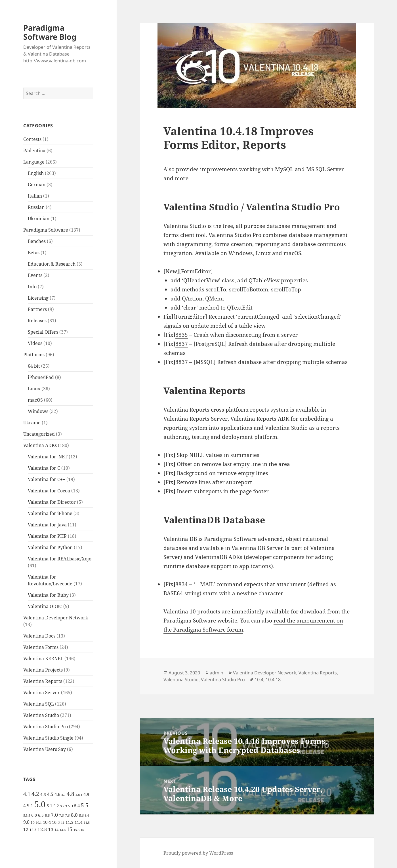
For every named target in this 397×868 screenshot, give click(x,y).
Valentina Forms (41, 647)
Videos (35, 343)
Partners (37, 309)
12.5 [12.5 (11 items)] (42, 829)
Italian (35, 196)
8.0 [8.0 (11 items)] (74, 815)
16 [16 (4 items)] (82, 830)
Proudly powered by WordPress (198, 853)
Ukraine (32, 423)
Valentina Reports (43, 681)
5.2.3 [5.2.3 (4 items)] (64, 806)
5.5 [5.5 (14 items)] (85, 805)
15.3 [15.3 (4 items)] (76, 830)
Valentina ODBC (45, 606)
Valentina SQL (39, 704)
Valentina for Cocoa (49, 491)
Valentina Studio (41, 715)
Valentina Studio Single (48, 738)
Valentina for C (44, 468)
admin (217, 673)
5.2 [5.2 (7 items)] (56, 806)
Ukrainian (39, 219)
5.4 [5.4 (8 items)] (77, 806)
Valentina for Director (52, 502)
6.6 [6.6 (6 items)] (47, 815)
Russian (36, 207)
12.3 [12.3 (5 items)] (33, 830)
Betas (34, 253)
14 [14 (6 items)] (56, 830)
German (37, 185)
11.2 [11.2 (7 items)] (70, 822)
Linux (34, 389)
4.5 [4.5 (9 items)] (50, 794)
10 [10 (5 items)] (33, 823)
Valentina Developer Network (56, 618)
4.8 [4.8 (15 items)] (71, 794)
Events (35, 275)
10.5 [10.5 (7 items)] (56, 822)
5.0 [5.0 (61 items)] (40, 804)
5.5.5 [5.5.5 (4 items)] (27, 816)
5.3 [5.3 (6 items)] (71, 806)
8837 (182, 344)
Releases (37, 321)
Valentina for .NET (48, 457)
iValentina (34, 151)
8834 (182, 584)
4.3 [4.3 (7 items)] (43, 794)
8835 (182, 335)
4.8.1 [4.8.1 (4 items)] (79, 795)
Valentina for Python (50, 547)
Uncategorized (39, 434)
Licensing (38, 298)
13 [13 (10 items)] (51, 829)
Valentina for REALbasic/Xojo (60, 559)
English (36, 173)
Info (32, 287)
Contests (32, 139)
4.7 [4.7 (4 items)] (63, 795)
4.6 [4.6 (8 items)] (57, 794)
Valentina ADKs (40, 445)
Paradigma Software (46, 230)
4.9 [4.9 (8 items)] (86, 794)
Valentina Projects (43, 670)
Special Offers (43, 332)
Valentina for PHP (47, 536)
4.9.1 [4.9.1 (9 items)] (28, 806)
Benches (37, 241)
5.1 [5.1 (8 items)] (49, 806)
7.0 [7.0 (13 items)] (54, 815)
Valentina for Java (47, 525)
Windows (38, 411)
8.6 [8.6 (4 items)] (87, 816)
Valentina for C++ (47, 479)
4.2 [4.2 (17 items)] (35, 794)
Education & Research (52, 264)
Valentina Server (42, 693)
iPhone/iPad (41, 377)
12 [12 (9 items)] (26, 829)
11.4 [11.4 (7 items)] (79, 822)
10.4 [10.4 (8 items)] (47, 822)
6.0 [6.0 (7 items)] (34, 815)
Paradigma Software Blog (50, 32)
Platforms (34, 355)
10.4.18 (273, 679)
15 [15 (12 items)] (70, 829)
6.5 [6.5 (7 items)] (41, 815)
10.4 (259, 679)
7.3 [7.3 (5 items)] (61, 815)
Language (34, 162)
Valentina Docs (39, 636)
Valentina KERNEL (43, 659)
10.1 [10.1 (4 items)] (39, 823)
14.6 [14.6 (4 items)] (63, 830)
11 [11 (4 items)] (63, 823)
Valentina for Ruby (48, 595)
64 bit (34, 366)
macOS (35, 400)
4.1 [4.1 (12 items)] (27, 794)
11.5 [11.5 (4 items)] (87, 823)
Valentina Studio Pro (46, 727)
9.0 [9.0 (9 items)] (26, 822)
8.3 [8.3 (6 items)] (81, 815)
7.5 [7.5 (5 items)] (67, 815)
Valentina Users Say (45, 749)
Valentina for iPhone (50, 513)
